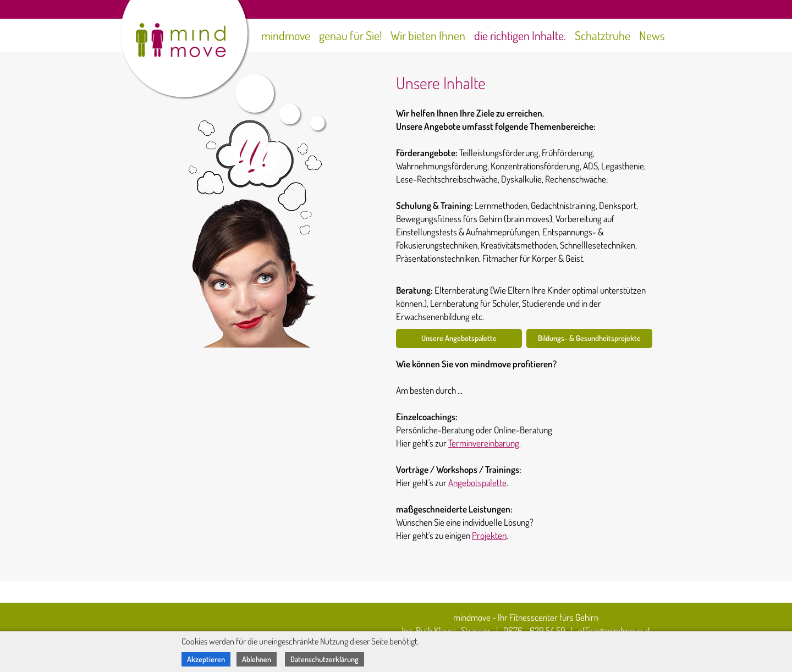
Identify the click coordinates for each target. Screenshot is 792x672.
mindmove (286, 35)
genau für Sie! (350, 35)
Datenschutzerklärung (324, 659)
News (652, 35)
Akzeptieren (206, 659)
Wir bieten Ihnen (428, 35)
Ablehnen (257, 659)
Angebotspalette (477, 483)
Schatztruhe (603, 35)
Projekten (489, 535)
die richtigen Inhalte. (520, 35)
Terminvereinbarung (484, 443)
